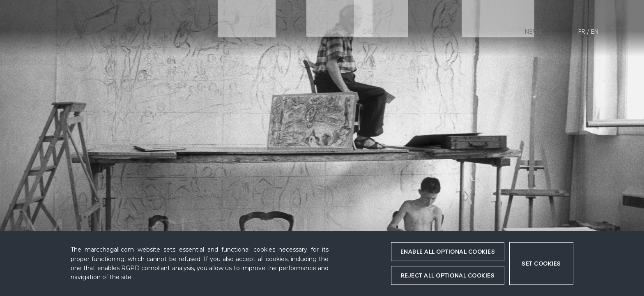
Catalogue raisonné (261, 31)
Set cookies (541, 264)
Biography (433, 31)
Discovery (381, 31)
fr (582, 31)
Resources (489, 31)
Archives (330, 31)
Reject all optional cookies (448, 275)
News (534, 31)
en (595, 31)
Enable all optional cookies (448, 252)
